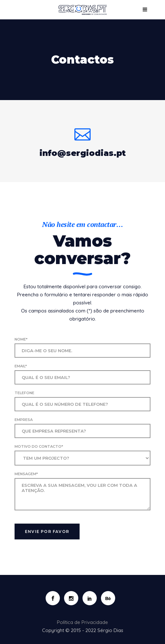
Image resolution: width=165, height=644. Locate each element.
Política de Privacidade (82, 622)
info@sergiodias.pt (83, 153)
